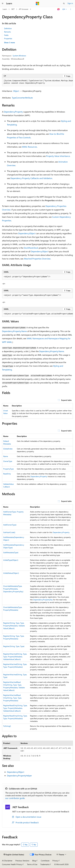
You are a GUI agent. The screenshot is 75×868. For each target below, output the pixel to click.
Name (6, 456)
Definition (8, 28)
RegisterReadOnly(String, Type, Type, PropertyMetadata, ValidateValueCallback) (15, 708)
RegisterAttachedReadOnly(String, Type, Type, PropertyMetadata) (12, 698)
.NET (13, 9)
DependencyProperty (13, 112)
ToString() (7, 726)
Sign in (70, 3)
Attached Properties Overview (37, 259)
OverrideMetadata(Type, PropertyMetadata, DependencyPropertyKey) (13, 589)
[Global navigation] (3, 3)
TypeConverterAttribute (22, 98)
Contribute (45, 861)
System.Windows (19, 56)
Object (16, 91)
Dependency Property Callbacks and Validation (31, 178)
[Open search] (64, 3)
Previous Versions (22, 861)
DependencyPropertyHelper (19, 776)
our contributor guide (15, 798)
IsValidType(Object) (11, 560)
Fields (6, 35)
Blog (34, 861)
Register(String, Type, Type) (14, 646)
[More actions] (71, 9)
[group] (37, 82)
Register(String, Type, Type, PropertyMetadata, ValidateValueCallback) (14, 626)
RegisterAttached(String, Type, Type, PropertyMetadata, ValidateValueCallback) (15, 657)
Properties (8, 38)
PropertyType (8, 469)
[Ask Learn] (59, 9)
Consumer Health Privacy (12, 864)
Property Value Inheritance (58, 156)
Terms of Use (32, 864)
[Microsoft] (37, 3)
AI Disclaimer (7, 861)
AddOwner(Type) (10, 525)
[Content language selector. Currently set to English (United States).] (14, 855)
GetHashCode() (9, 532)
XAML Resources (29, 147)
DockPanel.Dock (31, 248)
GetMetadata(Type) (11, 552)
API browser (24, 9)
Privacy (55, 861)
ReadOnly (7, 474)
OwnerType (8, 461)
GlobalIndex (8, 449)
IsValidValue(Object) (11, 573)
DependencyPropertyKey (43, 600)
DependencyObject (27, 233)
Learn (5, 9)
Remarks (7, 32)
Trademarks (45, 864)
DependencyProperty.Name (14, 331)
